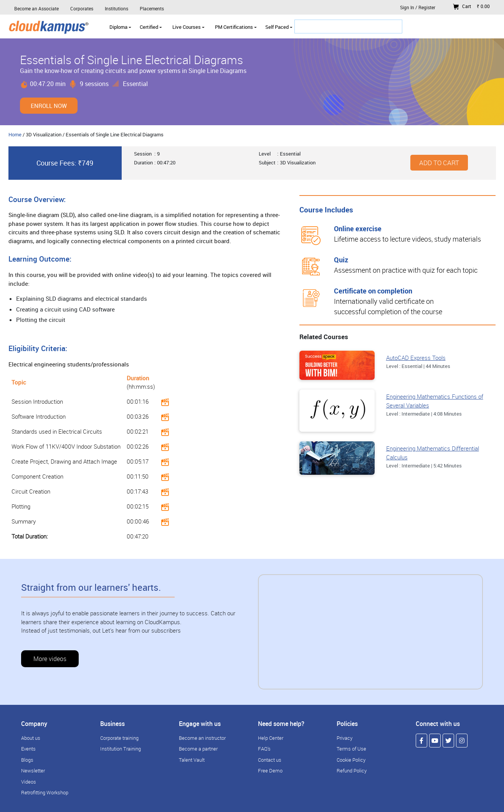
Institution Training (121, 749)
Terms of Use (351, 749)
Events (28, 749)
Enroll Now (49, 106)
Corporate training (119, 738)
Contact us (270, 760)
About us (31, 738)
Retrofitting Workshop (45, 792)
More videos (50, 659)
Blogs (27, 760)
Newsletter (33, 771)
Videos (29, 782)
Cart (471, 6)
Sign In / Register (418, 7)
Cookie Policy (351, 760)
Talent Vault (192, 760)
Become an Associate (36, 8)
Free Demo (270, 771)
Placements (152, 8)
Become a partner (198, 749)
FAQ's (264, 749)
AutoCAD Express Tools (416, 358)
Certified (151, 27)
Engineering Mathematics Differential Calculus (433, 453)
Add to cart (439, 163)
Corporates (82, 8)
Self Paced (279, 27)
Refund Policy (352, 771)
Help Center (271, 738)
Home (15, 134)
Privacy (345, 738)
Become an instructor (202, 738)
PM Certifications (236, 27)
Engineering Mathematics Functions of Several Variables (435, 401)
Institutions (116, 8)
